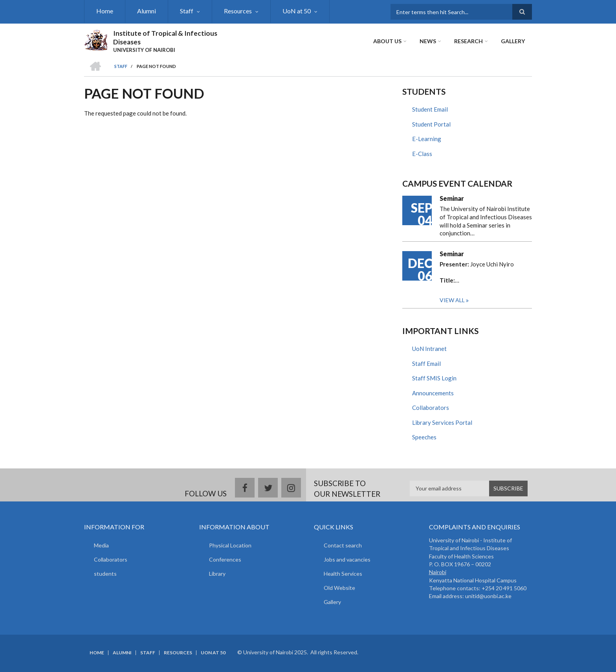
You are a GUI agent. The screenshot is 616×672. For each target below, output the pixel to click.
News (428, 41)
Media (101, 545)
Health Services (343, 574)
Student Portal (431, 124)
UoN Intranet (429, 349)
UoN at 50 (297, 11)
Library (217, 574)
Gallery (513, 41)
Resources (238, 11)
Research (468, 41)
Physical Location (230, 545)
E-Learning (427, 139)
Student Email (430, 109)
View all (452, 300)
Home (105, 11)
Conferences (225, 559)
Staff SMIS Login (434, 378)
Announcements (433, 393)
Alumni (147, 11)
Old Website (339, 588)
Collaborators (431, 408)
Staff (187, 11)
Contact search (343, 545)
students (105, 574)
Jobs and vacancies (347, 559)
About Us (387, 41)
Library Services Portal (442, 422)
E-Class (422, 154)
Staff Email (426, 364)
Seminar (452, 198)
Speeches (424, 437)
